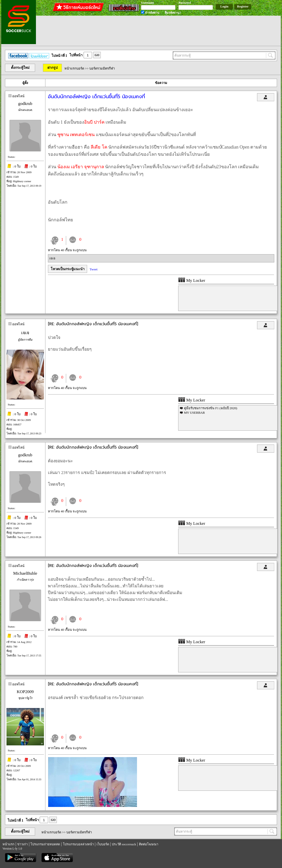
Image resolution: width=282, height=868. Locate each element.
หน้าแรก (8, 844)
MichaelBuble (25, 573)
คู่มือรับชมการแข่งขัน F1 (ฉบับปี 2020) (211, 408)
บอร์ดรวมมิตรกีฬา (102, 68)
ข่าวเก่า (22, 844)
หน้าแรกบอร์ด (74, 68)
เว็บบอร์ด (103, 844)
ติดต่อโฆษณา (149, 844)
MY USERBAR (194, 413)
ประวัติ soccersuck (124, 844)
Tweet (94, 269)
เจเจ (52, 258)
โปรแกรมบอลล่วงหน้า (78, 844)
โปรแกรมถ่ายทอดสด (45, 844)
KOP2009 (25, 692)
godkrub (25, 104)
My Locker (192, 280)
